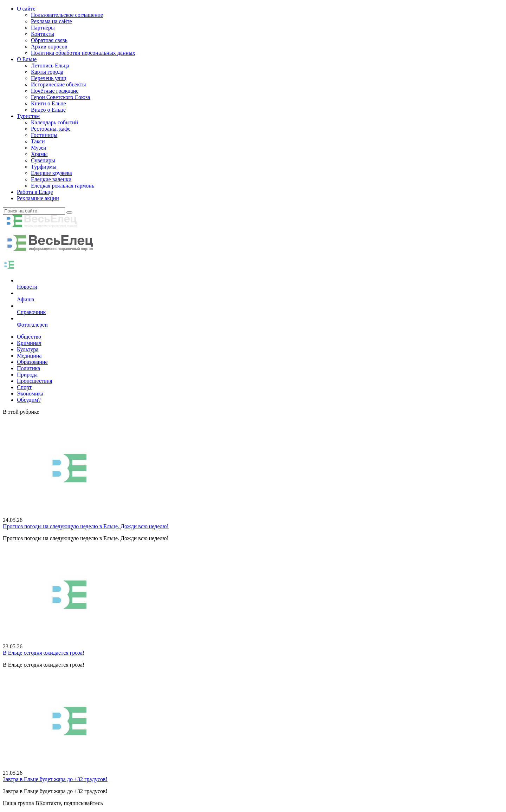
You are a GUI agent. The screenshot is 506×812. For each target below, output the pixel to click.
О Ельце (27, 59)
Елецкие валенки (51, 179)
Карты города (47, 72)
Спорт (24, 387)
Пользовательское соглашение (67, 15)
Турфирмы (44, 167)
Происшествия (35, 381)
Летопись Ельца (50, 66)
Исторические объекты (59, 84)
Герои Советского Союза (60, 97)
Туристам (28, 116)
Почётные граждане (55, 91)
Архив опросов (49, 47)
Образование (32, 362)
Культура (28, 349)
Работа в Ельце (35, 192)
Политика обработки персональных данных (83, 53)
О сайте (26, 9)
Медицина (29, 356)
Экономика (30, 394)
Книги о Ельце (48, 103)
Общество (29, 337)
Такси (38, 141)
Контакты (43, 34)
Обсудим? (29, 400)
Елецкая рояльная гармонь (63, 186)
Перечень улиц (49, 78)
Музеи (39, 148)
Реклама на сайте (51, 21)
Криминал (29, 343)
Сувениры (43, 160)
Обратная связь (49, 40)
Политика (28, 368)
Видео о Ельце (48, 110)
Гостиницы (44, 135)
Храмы (39, 154)
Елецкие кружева (51, 173)
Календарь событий (54, 122)
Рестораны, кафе (51, 129)
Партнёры (43, 28)
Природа (27, 375)
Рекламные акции (38, 198)
